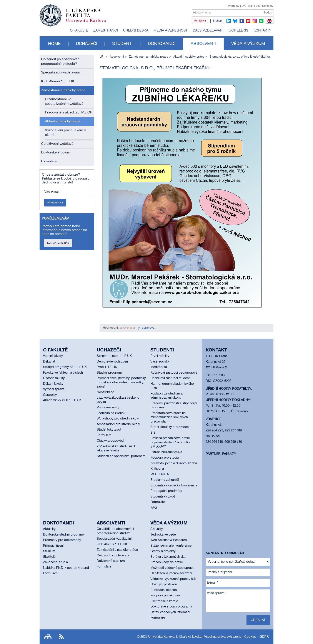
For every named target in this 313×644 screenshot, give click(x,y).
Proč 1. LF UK (107, 367)
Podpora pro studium (166, 458)
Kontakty (268, 6)
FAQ (154, 508)
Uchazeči (87, 44)
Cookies (250, 637)
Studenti (122, 44)
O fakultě (79, 31)
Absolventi (203, 44)
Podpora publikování (165, 596)
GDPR (264, 637)
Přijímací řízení (53, 546)
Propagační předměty (166, 491)
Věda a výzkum (248, 44)
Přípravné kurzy (108, 408)
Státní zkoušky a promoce (170, 427)
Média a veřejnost (171, 31)
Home (54, 44)
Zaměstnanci (106, 31)
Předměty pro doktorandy (62, 540)
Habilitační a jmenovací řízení (171, 573)
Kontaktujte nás (58, 243)
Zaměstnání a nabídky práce (63, 90)
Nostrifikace (105, 392)
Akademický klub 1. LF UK (62, 400)
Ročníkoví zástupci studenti (170, 378)
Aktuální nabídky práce (63, 121)
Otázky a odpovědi (111, 441)
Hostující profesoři (164, 584)
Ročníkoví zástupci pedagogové (174, 373)
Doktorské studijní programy (64, 535)
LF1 (102, 57)
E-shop (217, 21)
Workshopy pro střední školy (118, 419)
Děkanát (49, 362)
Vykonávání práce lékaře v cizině (65, 133)
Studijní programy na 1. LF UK (65, 367)
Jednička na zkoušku (112, 413)
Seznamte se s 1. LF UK (114, 356)
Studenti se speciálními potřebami (121, 456)
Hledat (267, 13)
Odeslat (258, 620)
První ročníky (160, 356)
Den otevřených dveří (112, 362)
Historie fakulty (54, 378)
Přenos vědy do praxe (167, 562)
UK (244, 6)
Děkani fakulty (53, 384)
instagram (255, 21)
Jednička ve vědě (163, 535)
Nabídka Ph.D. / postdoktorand (66, 568)
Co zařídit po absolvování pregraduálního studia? (61, 62)
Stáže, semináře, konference (171, 546)
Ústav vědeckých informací (170, 612)
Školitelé (49, 557)
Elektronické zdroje (164, 601)
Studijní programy (110, 373)
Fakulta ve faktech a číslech (63, 373)
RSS (61, 637)
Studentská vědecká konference (174, 486)
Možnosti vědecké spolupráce (172, 568)
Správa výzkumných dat (168, 557)
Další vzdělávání (208, 31)
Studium (49, 551)
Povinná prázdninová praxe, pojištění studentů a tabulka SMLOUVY (171, 442)
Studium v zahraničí (165, 480)
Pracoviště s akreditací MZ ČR (69, 113)
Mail (251, 6)
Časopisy (50, 395)
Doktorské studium (56, 153)
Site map (48, 637)
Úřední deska (136, 31)
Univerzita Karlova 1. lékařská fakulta (175, 637)
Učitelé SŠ (238, 31)
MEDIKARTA (160, 474)
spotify (261, 21)
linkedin (229, 21)
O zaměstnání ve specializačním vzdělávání (66, 102)
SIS (258, 6)
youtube (248, 21)
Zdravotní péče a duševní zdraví (174, 463)
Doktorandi (162, 44)
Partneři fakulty (221, 454)
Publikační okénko (164, 590)
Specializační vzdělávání (60, 73)
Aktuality (49, 529)
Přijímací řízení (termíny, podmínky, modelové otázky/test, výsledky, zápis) (122, 382)
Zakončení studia (55, 562)
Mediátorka (159, 367)
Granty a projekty (163, 551)
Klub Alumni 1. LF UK (58, 82)
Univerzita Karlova (89, 23)
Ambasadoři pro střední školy (118, 424)
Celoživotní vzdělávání (59, 144)
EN (269, 23)
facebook (242, 21)
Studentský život (109, 430)
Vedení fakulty (53, 356)
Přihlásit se (55, 203)
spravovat (149, 328)
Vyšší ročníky (160, 362)
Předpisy (234, 6)
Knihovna (157, 469)
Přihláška (200, 21)
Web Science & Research (169, 540)
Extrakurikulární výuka (166, 452)
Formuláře (49, 161)
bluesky (235, 21)
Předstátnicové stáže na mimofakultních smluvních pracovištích (169, 417)
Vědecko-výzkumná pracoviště (173, 579)
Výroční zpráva (54, 389)
